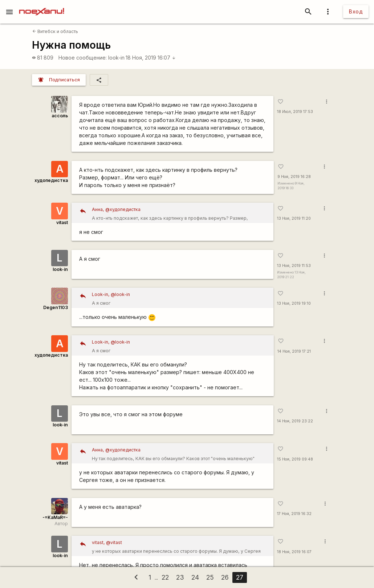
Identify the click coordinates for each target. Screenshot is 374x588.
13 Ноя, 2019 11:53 (294, 266)
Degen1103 (56, 307)
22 (165, 577)
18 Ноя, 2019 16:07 (151, 58)
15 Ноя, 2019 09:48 (295, 459)
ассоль (60, 116)
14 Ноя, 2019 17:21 (294, 351)
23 (180, 577)
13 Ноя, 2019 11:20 (294, 218)
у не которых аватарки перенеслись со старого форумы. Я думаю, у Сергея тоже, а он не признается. (180, 547)
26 (225, 577)
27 (240, 577)
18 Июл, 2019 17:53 (295, 112)
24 (195, 577)
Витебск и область (55, 31)
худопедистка (51, 180)
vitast (62, 222)
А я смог (180, 298)
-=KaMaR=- (55, 517)
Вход (356, 11)
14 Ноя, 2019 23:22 (295, 421)
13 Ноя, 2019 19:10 (294, 303)
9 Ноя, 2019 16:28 (294, 177)
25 (210, 577)
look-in (116, 58)
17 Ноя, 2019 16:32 (294, 514)
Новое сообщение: (83, 58)
